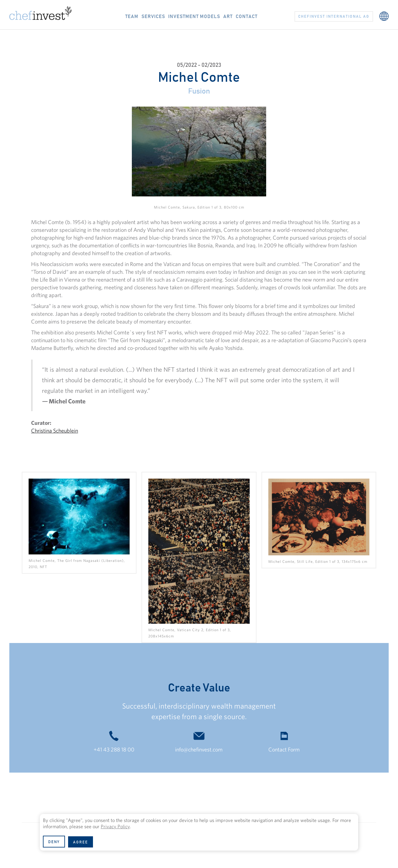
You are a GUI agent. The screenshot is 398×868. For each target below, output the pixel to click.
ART (228, 17)
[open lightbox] (79, 523)
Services (153, 17)
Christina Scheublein (55, 431)
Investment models (194, 17)
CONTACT (247, 17)
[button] (384, 13)
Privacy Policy (115, 826)
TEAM (132, 17)
